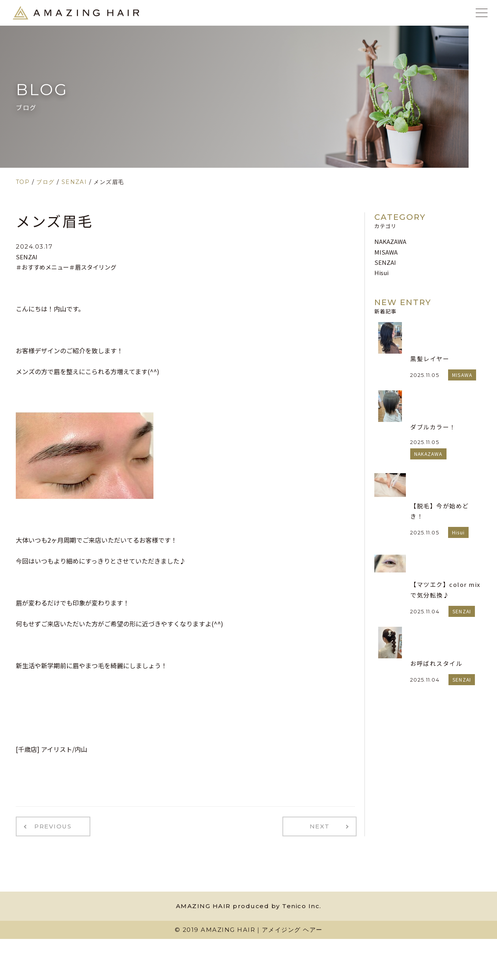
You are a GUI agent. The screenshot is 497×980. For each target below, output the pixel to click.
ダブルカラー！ (433, 427)
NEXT (322, 826)
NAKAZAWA (390, 241)
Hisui (381, 273)
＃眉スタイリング (93, 267)
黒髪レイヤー (430, 359)
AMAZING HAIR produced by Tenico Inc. (249, 904)
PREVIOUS (50, 826)
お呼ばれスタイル (436, 663)
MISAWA (386, 252)
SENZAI (27, 257)
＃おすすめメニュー (42, 267)
